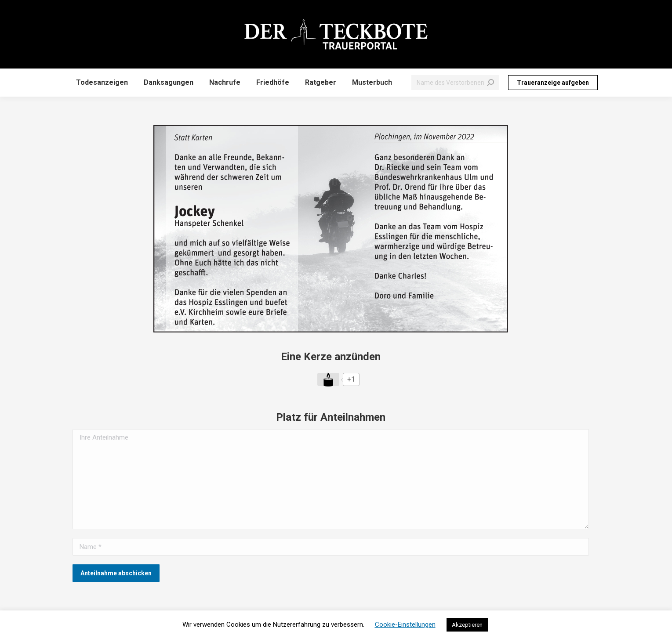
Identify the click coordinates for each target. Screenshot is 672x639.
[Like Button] (328, 379)
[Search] (455, 83)
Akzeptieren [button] (467, 625)
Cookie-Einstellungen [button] (405, 625)
